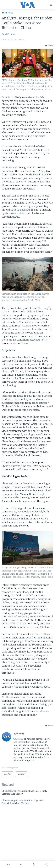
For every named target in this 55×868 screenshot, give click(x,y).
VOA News (10, 34)
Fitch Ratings (9, 168)
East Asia (7, 13)
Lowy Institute (18, 213)
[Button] (49, 45)
